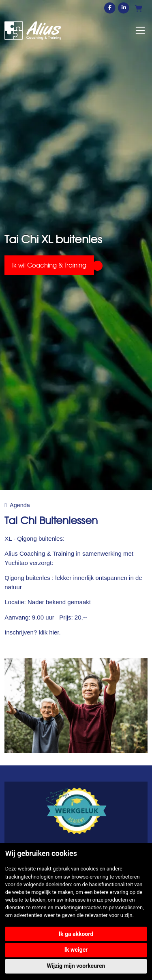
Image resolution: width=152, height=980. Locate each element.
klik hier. (49, 632)
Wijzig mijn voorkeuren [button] (76, 966)
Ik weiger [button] (76, 950)
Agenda (20, 505)
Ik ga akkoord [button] (76, 934)
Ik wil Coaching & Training (49, 265)
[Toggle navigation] (140, 31)
